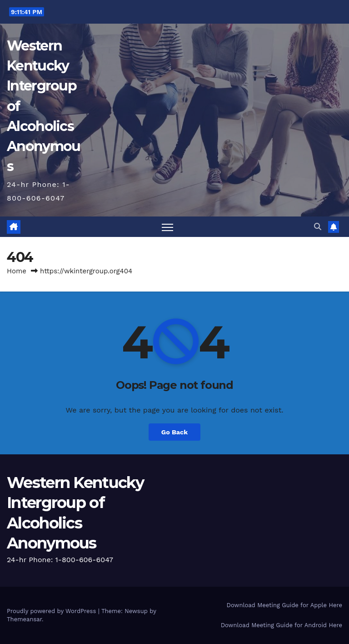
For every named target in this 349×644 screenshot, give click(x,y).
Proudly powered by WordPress (52, 611)
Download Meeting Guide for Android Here (282, 625)
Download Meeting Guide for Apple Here (284, 605)
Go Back (174, 432)
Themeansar (24, 619)
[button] (318, 227)
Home (17, 271)
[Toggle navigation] (167, 227)
